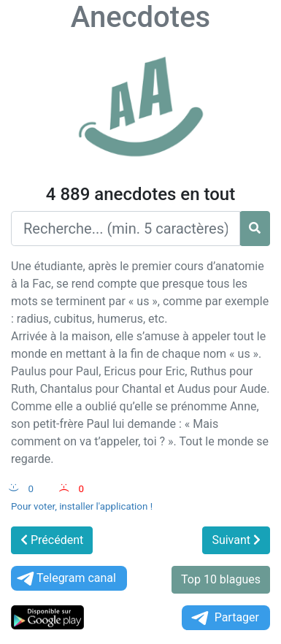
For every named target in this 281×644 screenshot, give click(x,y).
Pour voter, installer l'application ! (82, 506)
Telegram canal (65, 579)
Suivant (236, 540)
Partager (224, 618)
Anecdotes (140, 17)
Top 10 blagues (221, 579)
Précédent (52, 540)
